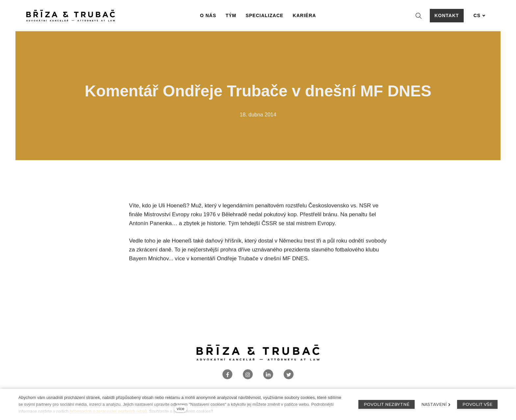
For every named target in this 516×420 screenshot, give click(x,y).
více (181, 409)
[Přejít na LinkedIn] (268, 374)
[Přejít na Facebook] (227, 374)
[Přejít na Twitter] (289, 374)
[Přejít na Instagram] (248, 374)
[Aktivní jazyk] (479, 16)
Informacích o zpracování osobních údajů (108, 411)
